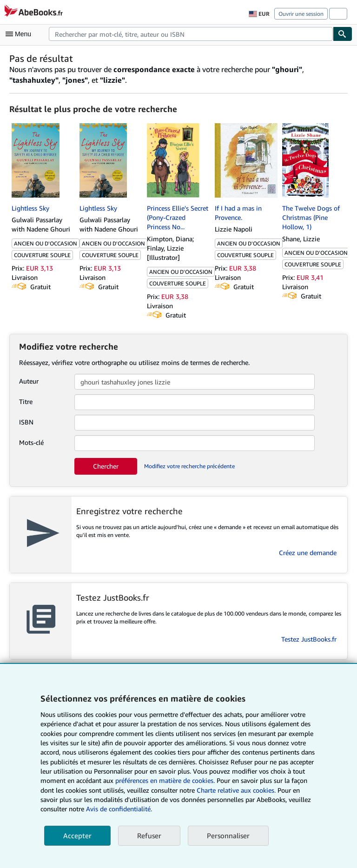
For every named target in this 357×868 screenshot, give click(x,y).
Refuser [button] (149, 835)
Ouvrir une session (301, 14)
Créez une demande (308, 553)
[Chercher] (343, 34)
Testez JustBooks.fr (309, 639)
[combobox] (191, 34)
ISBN (26, 422)
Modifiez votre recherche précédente (189, 466)
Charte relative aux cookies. (237, 790)
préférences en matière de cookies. (165, 780)
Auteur (29, 381)
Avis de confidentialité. (119, 809)
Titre (26, 401)
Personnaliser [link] (228, 835)
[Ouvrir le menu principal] (20, 34)
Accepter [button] (77, 835)
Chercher (106, 466)
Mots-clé (31, 442)
